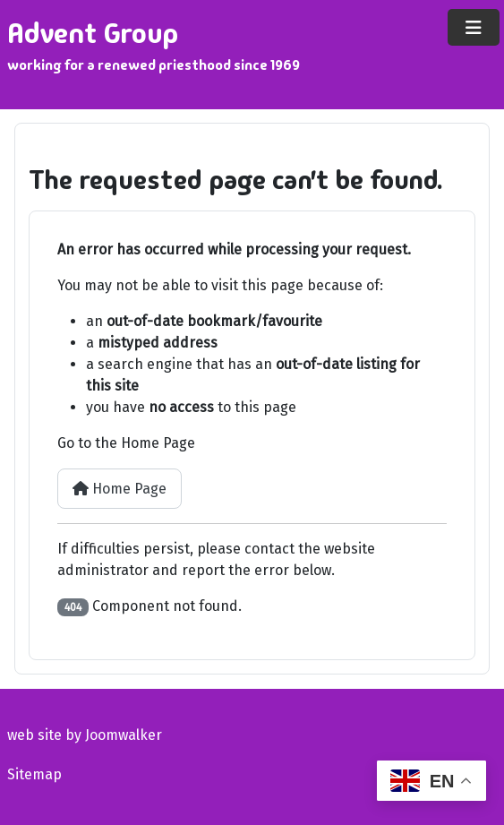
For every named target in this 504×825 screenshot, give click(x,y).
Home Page (120, 489)
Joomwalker (124, 735)
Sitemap (34, 774)
